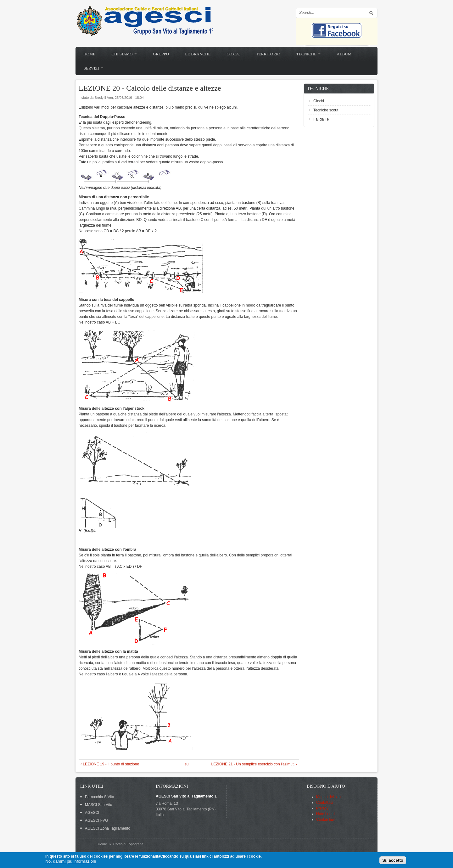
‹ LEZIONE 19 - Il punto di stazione (110, 764)
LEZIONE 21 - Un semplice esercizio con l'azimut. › (254, 764)
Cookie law (325, 820)
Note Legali (326, 814)
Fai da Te (321, 119)
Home (89, 54)
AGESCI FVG (96, 820)
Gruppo (161, 54)
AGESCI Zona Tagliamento (108, 828)
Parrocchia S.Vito (100, 797)
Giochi (319, 101)
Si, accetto (393, 860)
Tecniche (308, 54)
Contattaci (325, 803)
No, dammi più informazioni (71, 861)
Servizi (93, 68)
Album (344, 54)
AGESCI (92, 813)
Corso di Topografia (128, 844)
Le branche (198, 54)
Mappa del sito (328, 797)
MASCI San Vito (98, 805)
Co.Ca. (233, 54)
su (187, 764)
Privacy (322, 808)
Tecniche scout (326, 110)
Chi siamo (124, 54)
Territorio (268, 54)
